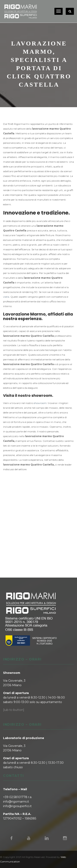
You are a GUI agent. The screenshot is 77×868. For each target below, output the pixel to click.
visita (6, 297)
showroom (40, 403)
